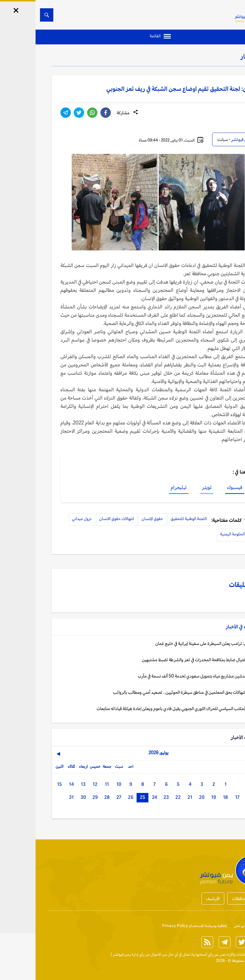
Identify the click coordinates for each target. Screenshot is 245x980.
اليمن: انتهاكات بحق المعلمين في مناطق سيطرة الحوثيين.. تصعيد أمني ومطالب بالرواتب (150, 692)
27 (83, 797)
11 (71, 784)
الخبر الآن (222, 954)
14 (36, 784)
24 (119, 797)
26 (95, 797)
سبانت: (187, 140)
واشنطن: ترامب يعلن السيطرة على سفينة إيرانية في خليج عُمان (171, 643)
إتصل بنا (223, 926)
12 (60, 784)
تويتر (171, 487)
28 (71, 797)
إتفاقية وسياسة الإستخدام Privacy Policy (159, 926)
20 (166, 797)
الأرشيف (177, 898)
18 (190, 797)
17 (202, 797)
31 (36, 797)
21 (154, 797)
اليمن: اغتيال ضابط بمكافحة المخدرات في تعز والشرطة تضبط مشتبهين (164, 660)
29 (60, 797)
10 (83, 784)
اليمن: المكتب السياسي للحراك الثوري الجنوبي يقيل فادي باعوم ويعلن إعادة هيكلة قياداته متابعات (141, 708)
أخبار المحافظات (210, 898)
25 (107, 797)
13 (48, 784)
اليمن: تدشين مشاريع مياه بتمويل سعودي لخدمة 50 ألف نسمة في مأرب (162, 676)
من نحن (204, 926)
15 (24, 784)
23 (131, 797)
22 (142, 797)
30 (48, 797)
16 (214, 797)
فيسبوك (199, 487)
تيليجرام (143, 487)
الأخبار (212, 57)
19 (178, 797)
